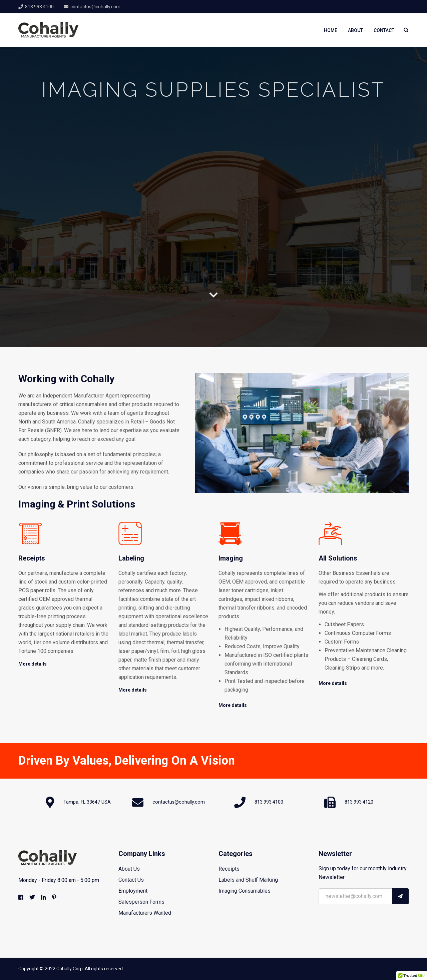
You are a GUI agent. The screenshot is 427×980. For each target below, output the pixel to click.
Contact (384, 30)
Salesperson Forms (141, 902)
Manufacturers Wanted (145, 913)
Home (331, 30)
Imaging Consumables (245, 891)
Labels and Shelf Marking (248, 880)
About (355, 30)
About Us (129, 869)
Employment (133, 891)
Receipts (229, 869)
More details (33, 664)
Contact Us (131, 880)
